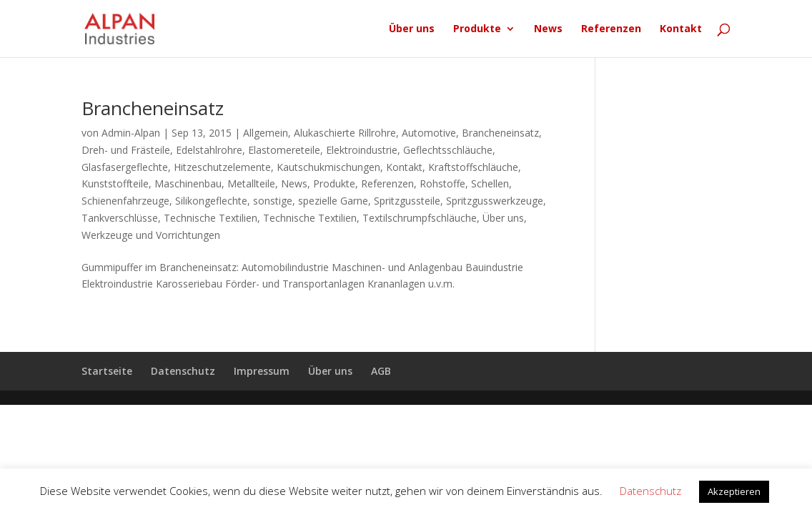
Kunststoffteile (115, 183)
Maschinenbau (188, 183)
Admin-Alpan (131, 133)
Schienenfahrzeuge (125, 201)
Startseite (107, 371)
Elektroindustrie (362, 150)
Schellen (490, 183)
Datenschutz (183, 371)
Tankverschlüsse (120, 218)
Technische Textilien (211, 218)
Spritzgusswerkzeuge (495, 201)
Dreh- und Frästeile (126, 150)
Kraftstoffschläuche (473, 167)
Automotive (429, 133)
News (548, 29)
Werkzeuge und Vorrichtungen (151, 235)
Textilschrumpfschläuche (420, 218)
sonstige (273, 201)
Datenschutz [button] (650, 491)
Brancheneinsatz (153, 108)
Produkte (477, 29)
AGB (381, 371)
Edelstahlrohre (209, 150)
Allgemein (266, 133)
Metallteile (251, 183)
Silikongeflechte (211, 201)
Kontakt (681, 29)
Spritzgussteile (407, 201)
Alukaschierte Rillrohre (345, 133)
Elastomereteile (284, 150)
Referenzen (611, 29)
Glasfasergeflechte (125, 167)
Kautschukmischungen (328, 167)
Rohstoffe (442, 183)
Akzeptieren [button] (734, 491)
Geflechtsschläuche (448, 150)
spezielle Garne (333, 201)
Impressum (262, 371)
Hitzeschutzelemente (222, 167)
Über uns (412, 29)
